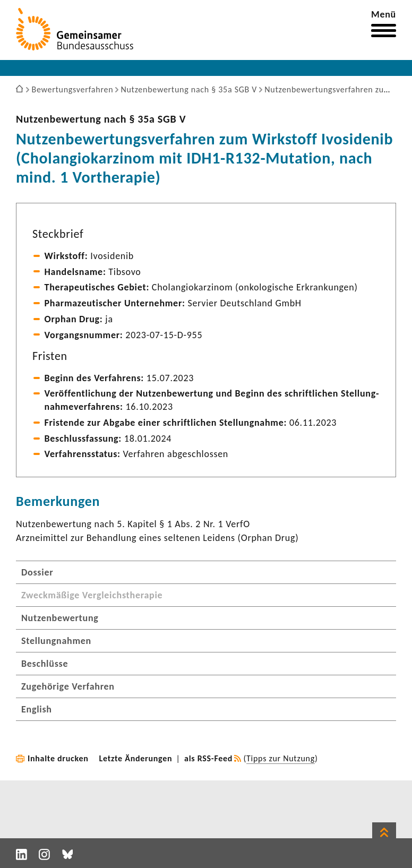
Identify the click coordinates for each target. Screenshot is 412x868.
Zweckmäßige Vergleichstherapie (92, 595)
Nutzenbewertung (60, 618)
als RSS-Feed (208, 758)
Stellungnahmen (56, 641)
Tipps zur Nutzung (281, 758)
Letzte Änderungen (136, 758)
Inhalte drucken (58, 758)
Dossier (37, 572)
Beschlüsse (45, 664)
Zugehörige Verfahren (68, 686)
